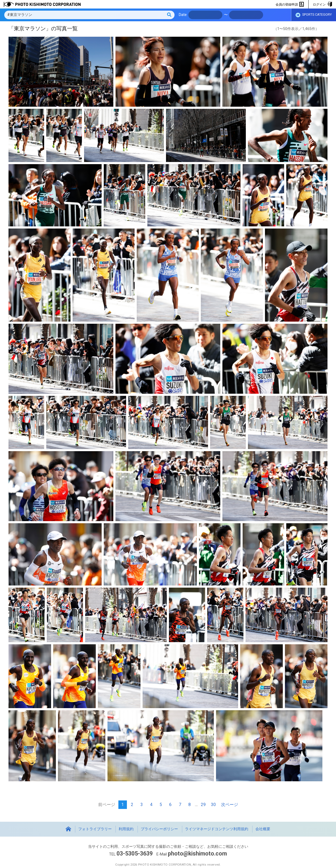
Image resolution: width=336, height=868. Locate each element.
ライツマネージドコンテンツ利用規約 (217, 829)
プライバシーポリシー (159, 829)
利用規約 (126, 829)
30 (213, 805)
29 (203, 805)
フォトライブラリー (95, 829)
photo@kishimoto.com (197, 854)
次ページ (230, 805)
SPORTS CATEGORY (314, 15)
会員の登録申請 (290, 5)
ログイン (322, 5)
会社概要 (263, 829)
